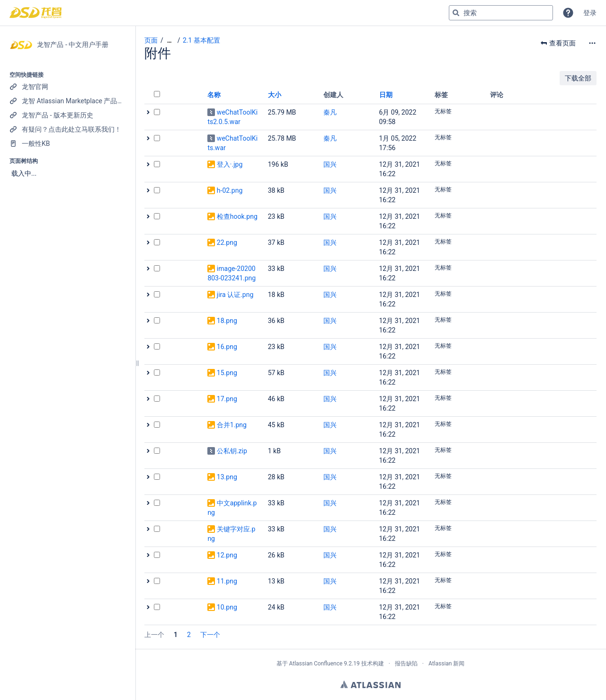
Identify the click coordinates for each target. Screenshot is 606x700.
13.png (227, 477)
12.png (227, 555)
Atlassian (370, 684)
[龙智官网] (67, 87)
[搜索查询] (501, 13)
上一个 (154, 635)
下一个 (210, 635)
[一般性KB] (67, 144)
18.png (227, 321)
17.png (227, 399)
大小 (275, 95)
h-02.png (230, 190)
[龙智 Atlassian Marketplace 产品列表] (67, 101)
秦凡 (330, 112)
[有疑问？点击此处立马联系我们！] (67, 129)
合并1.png (232, 425)
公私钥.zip (232, 451)
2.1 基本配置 (201, 40)
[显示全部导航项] (169, 40)
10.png (227, 607)
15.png (227, 373)
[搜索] (456, 13)
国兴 (330, 164)
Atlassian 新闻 (447, 664)
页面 (151, 40)
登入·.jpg (230, 164)
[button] (568, 13)
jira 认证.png (235, 295)
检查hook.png (237, 216)
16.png (227, 347)
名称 (214, 95)
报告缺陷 (406, 664)
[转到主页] (36, 13)
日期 (386, 95)
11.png (227, 581)
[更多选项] (592, 43)
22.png (227, 242)
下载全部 (578, 78)
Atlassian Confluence (316, 664)
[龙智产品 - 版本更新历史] (67, 115)
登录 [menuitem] (590, 13)
